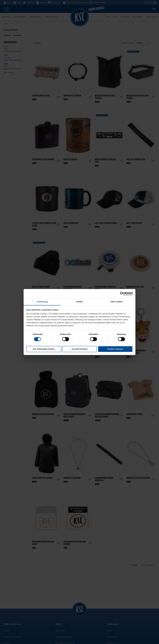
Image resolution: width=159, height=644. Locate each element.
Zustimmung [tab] (42, 302)
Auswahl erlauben (79, 349)
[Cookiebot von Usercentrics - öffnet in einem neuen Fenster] (122, 294)
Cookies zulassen (115, 349)
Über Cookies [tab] (117, 302)
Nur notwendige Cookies (44, 349)
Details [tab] (79, 302)
